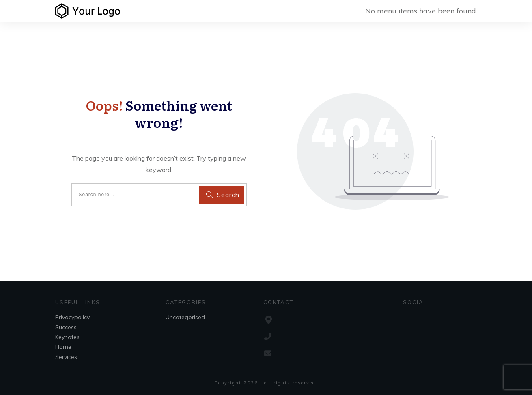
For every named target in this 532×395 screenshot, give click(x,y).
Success (66, 327)
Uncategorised (185, 317)
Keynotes (67, 337)
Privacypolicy (72, 317)
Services (66, 357)
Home (63, 347)
